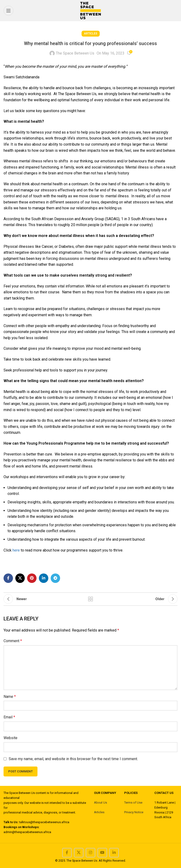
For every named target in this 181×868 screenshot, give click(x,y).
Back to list (90, 599)
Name (10, 697)
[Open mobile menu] (8, 11)
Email (9, 717)
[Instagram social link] (90, 853)
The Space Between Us (75, 53)
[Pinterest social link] (32, 578)
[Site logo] (90, 10)
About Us (101, 803)
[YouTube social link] (102, 853)
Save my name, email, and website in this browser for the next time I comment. (73, 759)
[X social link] (20, 578)
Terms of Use (133, 803)
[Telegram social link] (55, 578)
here (17, 550)
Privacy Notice (134, 812)
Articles (91, 34)
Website (10, 738)
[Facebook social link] (8, 578)
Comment (13, 641)
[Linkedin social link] (44, 578)
